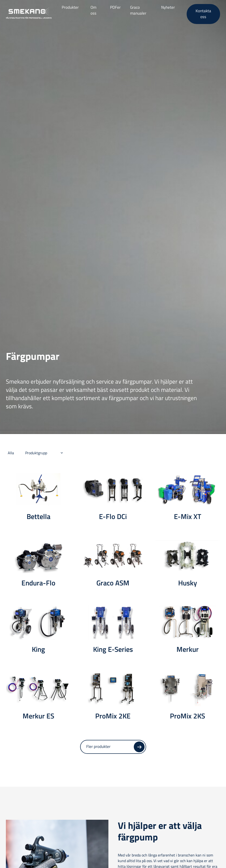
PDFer (115, 7)
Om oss (93, 10)
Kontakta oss (203, 14)
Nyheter (168, 7)
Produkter (70, 7)
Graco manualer (138, 10)
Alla (11, 453)
